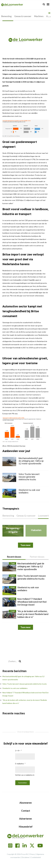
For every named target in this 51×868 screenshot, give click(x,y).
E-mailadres (20, 764)
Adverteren (25, 819)
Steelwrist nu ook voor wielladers (15, 688)
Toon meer (25, 627)
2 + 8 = (18, 751)
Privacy (32, 854)
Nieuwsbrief (26, 827)
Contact (26, 811)
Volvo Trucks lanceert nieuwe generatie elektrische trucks (25, 684)
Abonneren (26, 803)
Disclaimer (25, 857)
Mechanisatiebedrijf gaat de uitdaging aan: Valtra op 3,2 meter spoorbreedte (31, 461)
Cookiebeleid (36, 857)
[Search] (44, 4)
